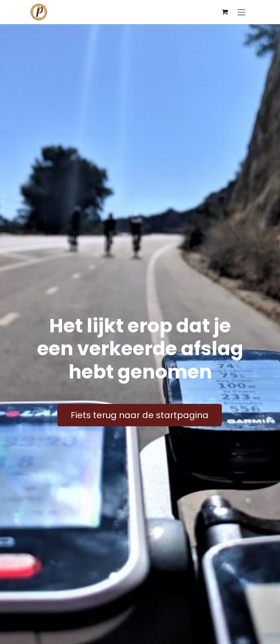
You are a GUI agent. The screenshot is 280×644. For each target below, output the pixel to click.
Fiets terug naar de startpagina (140, 415)
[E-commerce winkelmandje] (225, 12)
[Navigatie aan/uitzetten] (241, 12)
